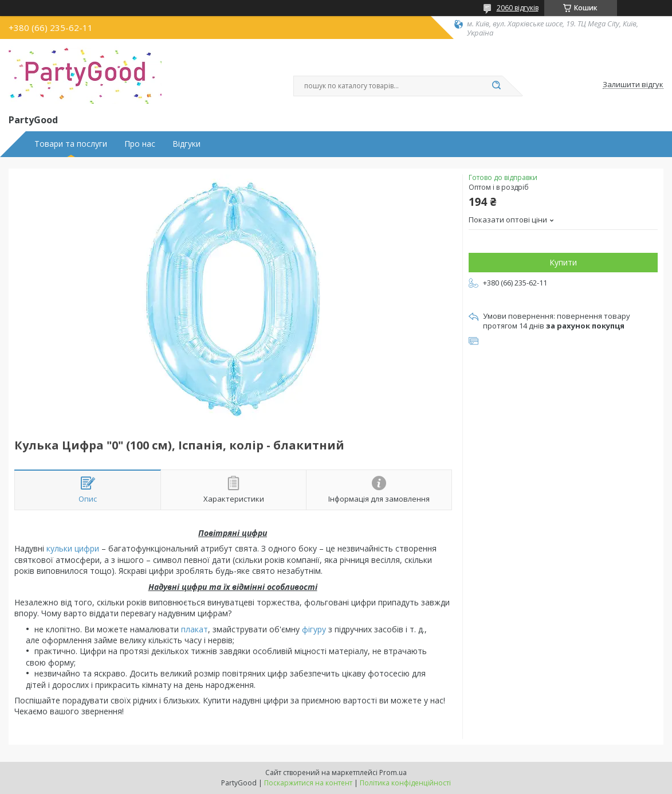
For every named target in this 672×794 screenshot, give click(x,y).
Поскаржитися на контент (308, 783)
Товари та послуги (71, 144)
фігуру (314, 629)
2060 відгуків (518, 8)
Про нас (140, 144)
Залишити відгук (633, 85)
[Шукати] (497, 86)
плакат (194, 629)
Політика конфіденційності (405, 783)
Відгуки (186, 144)
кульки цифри (73, 548)
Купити (563, 262)
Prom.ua (393, 773)
